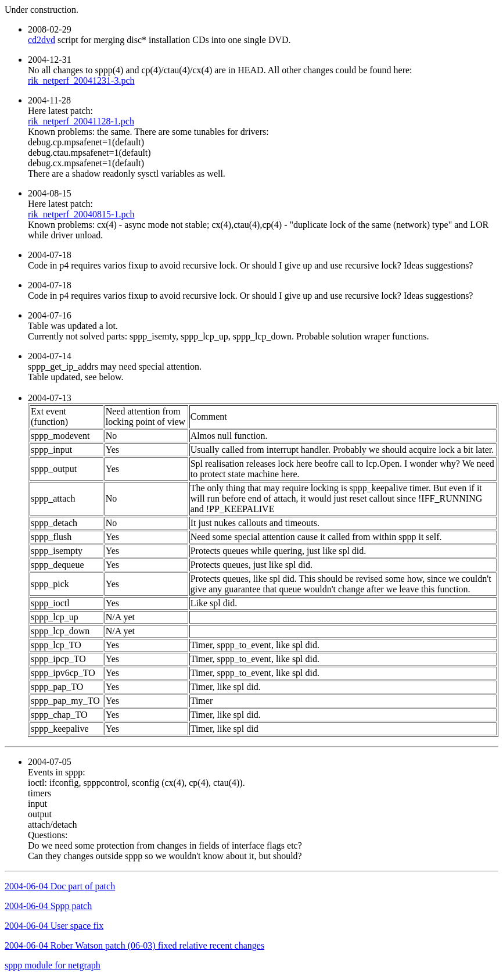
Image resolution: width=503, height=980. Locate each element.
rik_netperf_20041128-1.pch (81, 121)
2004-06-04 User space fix (54, 926)
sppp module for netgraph (53, 965)
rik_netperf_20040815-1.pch (81, 214)
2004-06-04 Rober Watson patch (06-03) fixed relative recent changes (134, 945)
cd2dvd (42, 40)
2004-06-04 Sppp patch (48, 906)
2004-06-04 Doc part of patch (60, 886)
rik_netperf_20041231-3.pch (81, 81)
